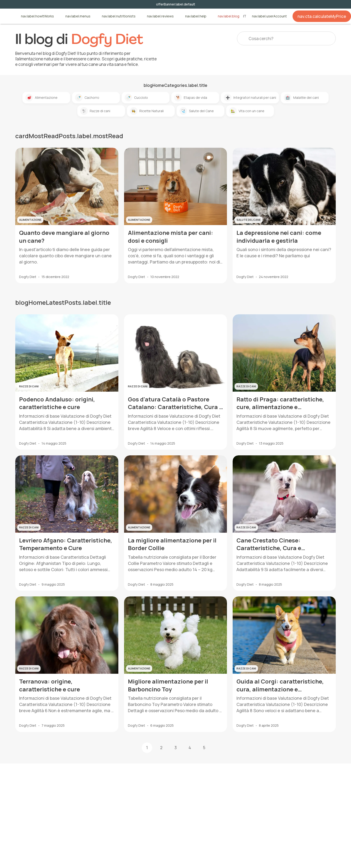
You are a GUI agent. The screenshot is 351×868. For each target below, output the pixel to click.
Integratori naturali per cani (250, 98)
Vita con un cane (247, 111)
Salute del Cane (197, 111)
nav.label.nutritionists (119, 16)
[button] (219, 748)
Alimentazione (41, 98)
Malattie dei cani (301, 98)
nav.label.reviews (160, 16)
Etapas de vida (191, 98)
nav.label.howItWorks (37, 16)
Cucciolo (136, 98)
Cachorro (87, 98)
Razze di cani (95, 111)
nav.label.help (196, 16)
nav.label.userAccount (269, 16)
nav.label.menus (78, 16)
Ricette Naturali (147, 111)
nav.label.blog (229, 16)
